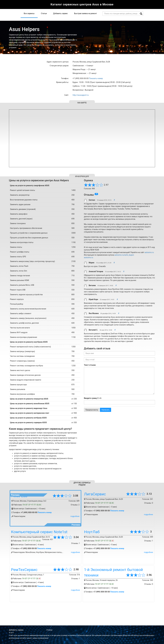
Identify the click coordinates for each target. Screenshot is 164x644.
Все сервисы (29, 13)
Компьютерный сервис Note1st (39, 532)
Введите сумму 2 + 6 (93, 398)
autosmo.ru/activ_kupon (124, 255)
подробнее (75, 516)
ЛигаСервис (95, 494)
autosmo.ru (149, 252)
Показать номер (96, 78)
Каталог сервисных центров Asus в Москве (82, 4)
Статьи (44, 13)
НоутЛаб (92, 532)
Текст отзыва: (90, 365)
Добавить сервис (60, 13)
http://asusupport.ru (81, 95)
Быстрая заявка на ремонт (86, 13)
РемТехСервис (24, 570)
